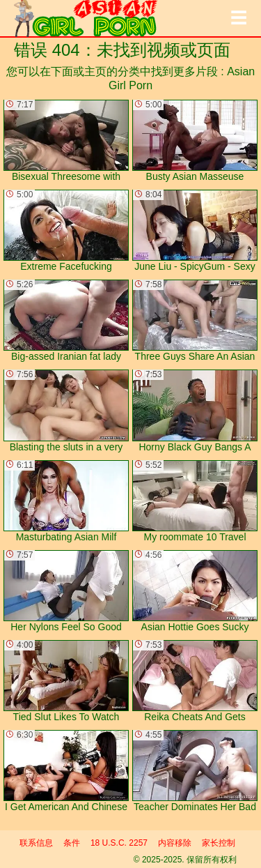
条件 (72, 843)
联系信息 (36, 843)
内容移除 (175, 843)
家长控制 (219, 843)
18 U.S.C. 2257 (119, 843)
